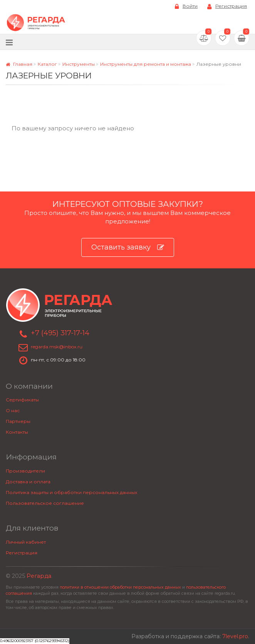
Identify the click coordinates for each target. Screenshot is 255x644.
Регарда (39, 576)
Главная (19, 64)
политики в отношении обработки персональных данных (120, 587)
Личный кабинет (26, 542)
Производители (25, 471)
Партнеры (18, 421)
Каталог (47, 64)
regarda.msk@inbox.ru (57, 347)
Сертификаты (22, 400)
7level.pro (235, 636)
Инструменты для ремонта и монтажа (146, 64)
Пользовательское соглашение (45, 503)
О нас (13, 410)
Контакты (17, 432)
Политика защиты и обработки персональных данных (71, 492)
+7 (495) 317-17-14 (60, 333)
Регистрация (227, 6)
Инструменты (79, 64)
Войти (186, 6)
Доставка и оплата (28, 482)
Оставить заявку (128, 247)
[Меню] (9, 42)
